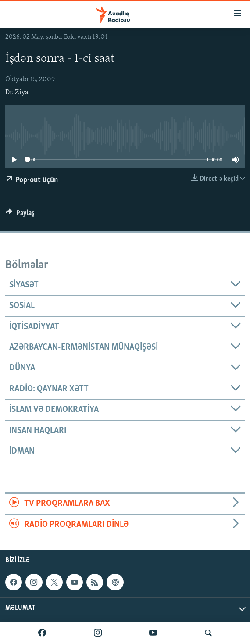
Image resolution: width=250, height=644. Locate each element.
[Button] (20, 215)
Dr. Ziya (17, 93)
